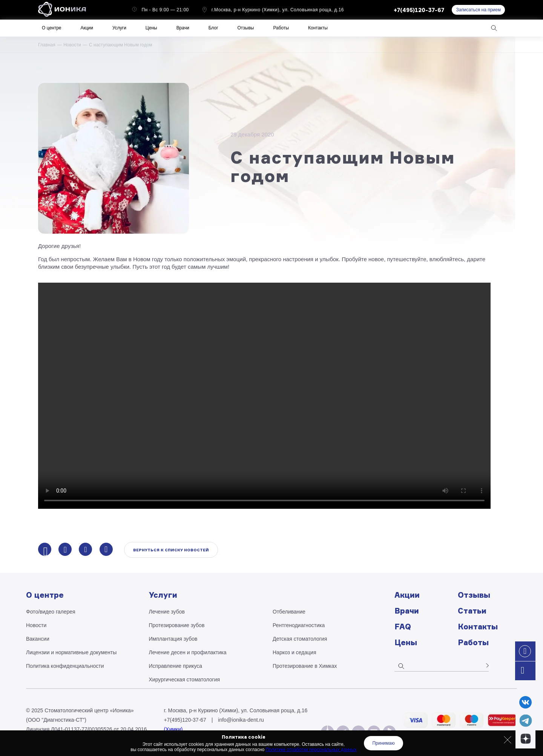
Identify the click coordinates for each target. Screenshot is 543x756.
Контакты (318, 28)
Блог (213, 28)
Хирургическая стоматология (185, 679)
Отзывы (246, 28)
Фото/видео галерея (51, 612)
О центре (51, 28)
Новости (72, 45)
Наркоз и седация (294, 652)
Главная (47, 45)
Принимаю (383, 743)
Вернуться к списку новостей (171, 550)
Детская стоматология (300, 639)
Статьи (472, 611)
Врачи (183, 28)
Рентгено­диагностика (299, 625)
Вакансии (38, 639)
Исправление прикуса (176, 666)
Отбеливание (289, 612)
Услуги (119, 28)
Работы (281, 28)
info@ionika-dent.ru (241, 720)
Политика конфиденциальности (65, 666)
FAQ (403, 627)
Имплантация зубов (173, 639)
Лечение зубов (167, 612)
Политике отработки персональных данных (311, 750)
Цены (151, 28)
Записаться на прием (478, 10)
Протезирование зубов (177, 625)
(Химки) (173, 729)
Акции (87, 28)
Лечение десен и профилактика (188, 652)
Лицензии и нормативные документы (71, 652)
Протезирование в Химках (305, 666)
